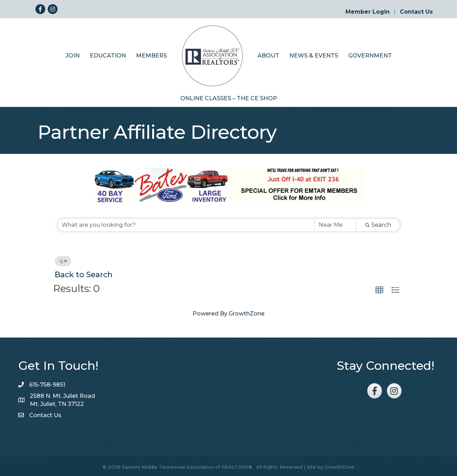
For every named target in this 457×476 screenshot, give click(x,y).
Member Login (368, 12)
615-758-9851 (47, 383)
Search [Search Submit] (378, 223)
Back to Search (84, 273)
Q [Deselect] (63, 260)
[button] (379, 289)
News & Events (314, 54)
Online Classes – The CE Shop (229, 97)
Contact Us (416, 12)
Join (73, 54)
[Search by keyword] (186, 224)
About (268, 54)
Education (108, 54)
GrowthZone (247, 312)
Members (152, 54)
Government (370, 54)
